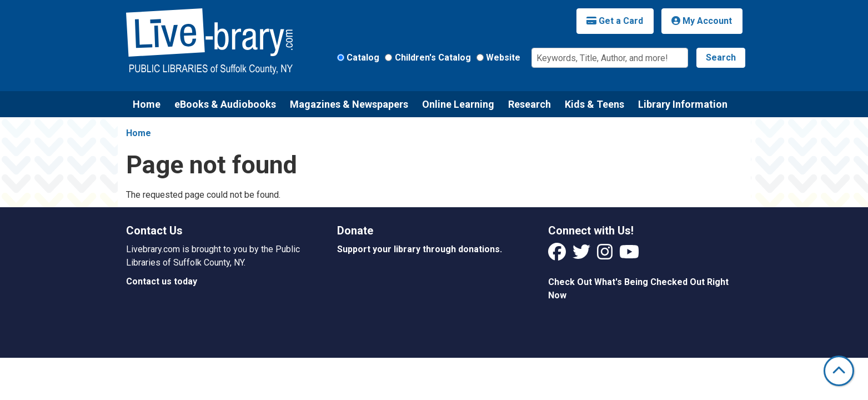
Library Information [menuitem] (683, 104)
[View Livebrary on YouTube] (629, 255)
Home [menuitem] (147, 104)
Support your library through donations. (420, 249)
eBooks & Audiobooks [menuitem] (225, 104)
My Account (702, 21)
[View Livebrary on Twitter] (583, 255)
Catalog (363, 57)
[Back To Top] (839, 371)
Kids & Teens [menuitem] (594, 104)
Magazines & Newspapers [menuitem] (349, 104)
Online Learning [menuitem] (458, 104)
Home (139, 133)
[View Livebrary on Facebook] (558, 255)
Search (721, 57)
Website (503, 57)
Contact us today (162, 281)
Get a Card (615, 21)
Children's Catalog (433, 57)
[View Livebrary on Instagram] (606, 255)
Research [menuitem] (530, 104)
